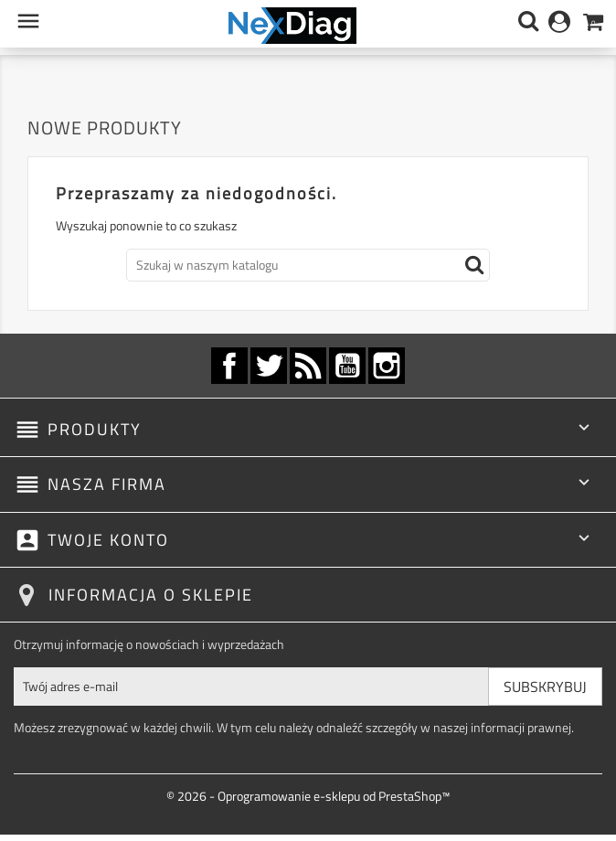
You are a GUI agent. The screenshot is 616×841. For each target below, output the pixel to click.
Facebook (229, 366)
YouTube (347, 366)
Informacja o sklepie (151, 595)
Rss (308, 366)
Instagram (387, 366)
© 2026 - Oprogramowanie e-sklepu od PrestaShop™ (308, 796)
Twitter (269, 366)
